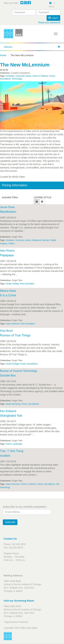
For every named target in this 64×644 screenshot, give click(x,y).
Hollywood (37, 240)
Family (8, 284)
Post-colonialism (27, 284)
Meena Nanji (8, 291)
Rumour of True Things (15, 335)
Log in (53, 18)
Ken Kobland (8, 411)
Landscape (17, 444)
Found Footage (12, 364)
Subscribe (10, 522)
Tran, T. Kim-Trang (12, 451)
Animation (10, 76)
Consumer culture (23, 76)
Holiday (16, 284)
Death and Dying (13, 404)
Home (3, 55)
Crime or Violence (40, 76)
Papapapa (7, 255)
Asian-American (13, 324)
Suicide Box (8, 375)
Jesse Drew (7, 207)
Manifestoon (8, 212)
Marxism (46, 240)
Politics (12, 244)
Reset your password (49, 22)
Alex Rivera (7, 251)
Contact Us (10, 539)
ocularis (5, 456)
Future (52, 76)
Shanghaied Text (11, 416)
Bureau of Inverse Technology (19, 371)
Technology (17, 79)
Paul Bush (6, 331)
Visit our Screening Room (19, 601)
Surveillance (5, 79)
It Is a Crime (8, 295)
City (58, 484)
